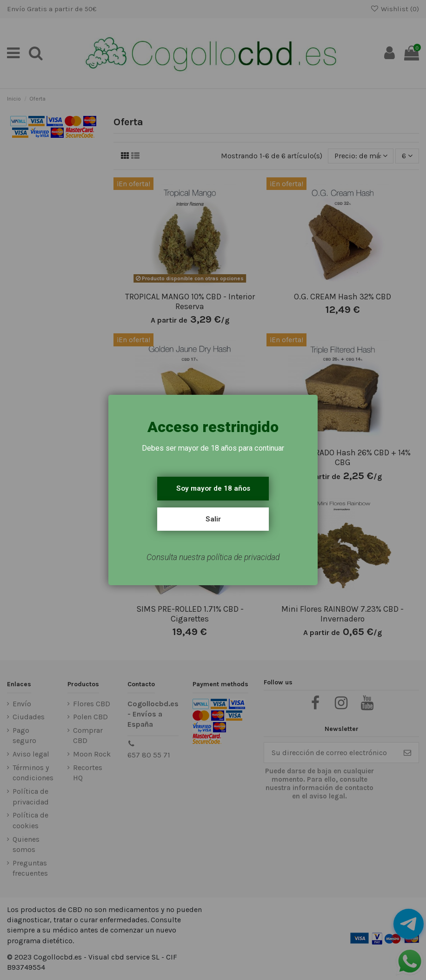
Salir (213, 519)
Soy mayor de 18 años (213, 488)
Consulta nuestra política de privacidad (213, 557)
